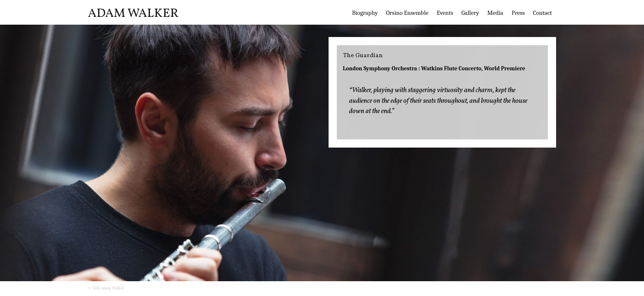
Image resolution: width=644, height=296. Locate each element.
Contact (543, 13)
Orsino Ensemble (407, 13)
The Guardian (363, 56)
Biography (365, 13)
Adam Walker (133, 14)
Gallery (470, 13)
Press (518, 13)
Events (445, 13)
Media (495, 13)
